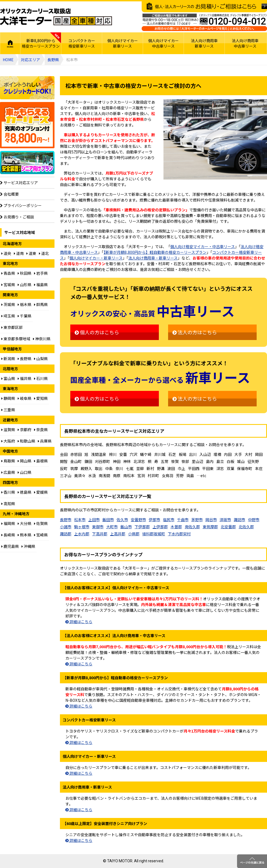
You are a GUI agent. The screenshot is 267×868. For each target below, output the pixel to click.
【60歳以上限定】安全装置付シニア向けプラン (27, 163)
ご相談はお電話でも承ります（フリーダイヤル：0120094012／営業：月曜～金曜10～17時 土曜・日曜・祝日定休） (204, 22)
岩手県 (41, 273)
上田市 (94, 520)
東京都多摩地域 (16, 339)
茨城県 (8, 304)
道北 (44, 253)
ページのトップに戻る (252, 861)
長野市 (66, 520)
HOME (10, 43)
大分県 (25, 523)
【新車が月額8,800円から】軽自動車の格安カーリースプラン (155, 252)
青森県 (8, 273)
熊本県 (25, 535)
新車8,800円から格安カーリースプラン (41, 43)
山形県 (25, 285)
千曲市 (183, 520)
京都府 (25, 430)
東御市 (98, 527)
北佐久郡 (246, 527)
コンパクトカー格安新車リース (82, 43)
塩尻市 (169, 520)
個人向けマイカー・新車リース (96, 258)
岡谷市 (211, 520)
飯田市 (108, 520)
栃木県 (25, 304)
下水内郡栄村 (179, 534)
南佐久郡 (192, 527)
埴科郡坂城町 (154, 534)
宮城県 (8, 285)
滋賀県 (8, 430)
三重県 (8, 410)
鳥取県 (8, 461)
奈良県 (41, 430)
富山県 (8, 378)
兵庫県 (45, 441)
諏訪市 (239, 520)
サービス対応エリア (19, 183)
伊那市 (154, 520)
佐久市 (122, 520)
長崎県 (8, 535)
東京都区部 (12, 327)
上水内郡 (82, 534)
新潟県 (8, 359)
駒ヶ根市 (82, 527)
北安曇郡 (228, 527)
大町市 (112, 527)
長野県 (53, 60)
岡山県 (25, 461)
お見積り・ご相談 (17, 217)
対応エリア (31, 60)
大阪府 (8, 441)
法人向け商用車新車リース (204, 43)
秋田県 (25, 273)
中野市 (254, 520)
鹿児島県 (10, 546)
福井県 (25, 378)
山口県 (25, 472)
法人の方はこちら (195, 332)
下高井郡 (100, 534)
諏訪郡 (66, 534)
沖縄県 (28, 546)
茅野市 (197, 520)
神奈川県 (42, 339)
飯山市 (126, 527)
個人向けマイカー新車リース (123, 43)
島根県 (41, 461)
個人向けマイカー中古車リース (163, 43)
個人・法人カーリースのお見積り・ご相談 (204, 7)
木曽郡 (176, 527)
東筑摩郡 (210, 527)
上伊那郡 (160, 527)
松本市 (80, 520)
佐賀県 (41, 523)
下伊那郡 (142, 527)
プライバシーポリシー (21, 205)
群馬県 (41, 304)
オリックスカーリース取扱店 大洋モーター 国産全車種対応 (56, 17)
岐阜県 (25, 398)
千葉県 (25, 316)
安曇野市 (138, 520)
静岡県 (8, 398)
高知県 (8, 503)
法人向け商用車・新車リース (153, 258)
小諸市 (66, 527)
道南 (19, 253)
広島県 (8, 472)
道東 (31, 253)
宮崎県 (41, 535)
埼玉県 (8, 316)
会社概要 (9, 194)
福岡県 (8, 523)
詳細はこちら (79, 622)
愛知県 (41, 398)
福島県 (41, 285)
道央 (6, 253)
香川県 (8, 492)
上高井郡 (118, 534)
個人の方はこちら (97, 332)
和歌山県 (26, 441)
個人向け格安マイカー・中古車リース (203, 246)
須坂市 (225, 520)
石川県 (41, 378)
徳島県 (25, 492)
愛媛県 (41, 492)
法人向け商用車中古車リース (245, 43)
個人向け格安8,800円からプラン (27, 125)
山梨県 (41, 359)
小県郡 (134, 534)
